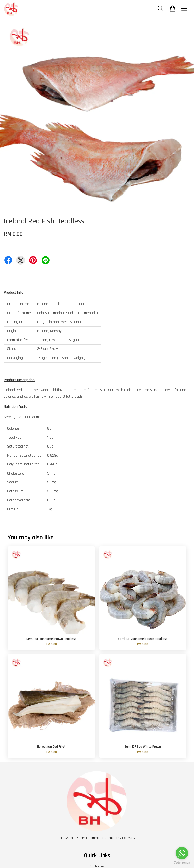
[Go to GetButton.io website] (182, 863)
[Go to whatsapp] (182, 853)
